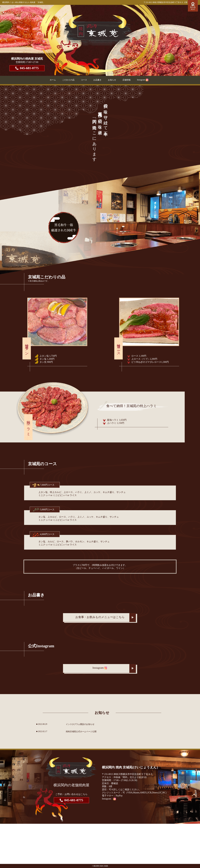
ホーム (53, 80)
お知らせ (112, 80)
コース (84, 80)
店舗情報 (127, 80)
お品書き (97, 80)
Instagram (143, 80)
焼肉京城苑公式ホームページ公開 (81, 731)
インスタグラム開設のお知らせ (80, 724)
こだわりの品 (68, 80)
